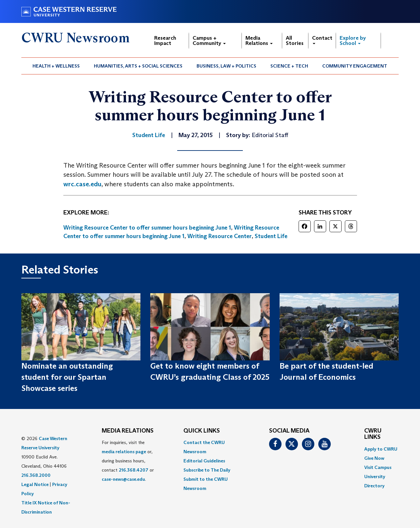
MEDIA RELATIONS (128, 431)
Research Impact (165, 41)
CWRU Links (373, 434)
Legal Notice (35, 484)
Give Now (374, 458)
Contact (322, 40)
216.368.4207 (134, 470)
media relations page (124, 452)
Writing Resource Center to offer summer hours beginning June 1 (147, 228)
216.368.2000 (36, 475)
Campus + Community (209, 41)
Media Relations (259, 41)
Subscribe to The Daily (207, 470)
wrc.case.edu (82, 184)
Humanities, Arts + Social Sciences (138, 66)
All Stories (295, 41)
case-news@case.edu (123, 479)
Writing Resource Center (220, 236)
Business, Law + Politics (226, 66)
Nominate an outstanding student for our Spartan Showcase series (67, 377)
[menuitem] (56, 66)
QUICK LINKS (202, 431)
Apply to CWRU (381, 449)
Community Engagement (355, 66)
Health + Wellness (56, 66)
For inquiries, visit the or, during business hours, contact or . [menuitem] (128, 461)
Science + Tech (289, 66)
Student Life (271, 236)
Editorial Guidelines (204, 461)
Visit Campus (378, 467)
